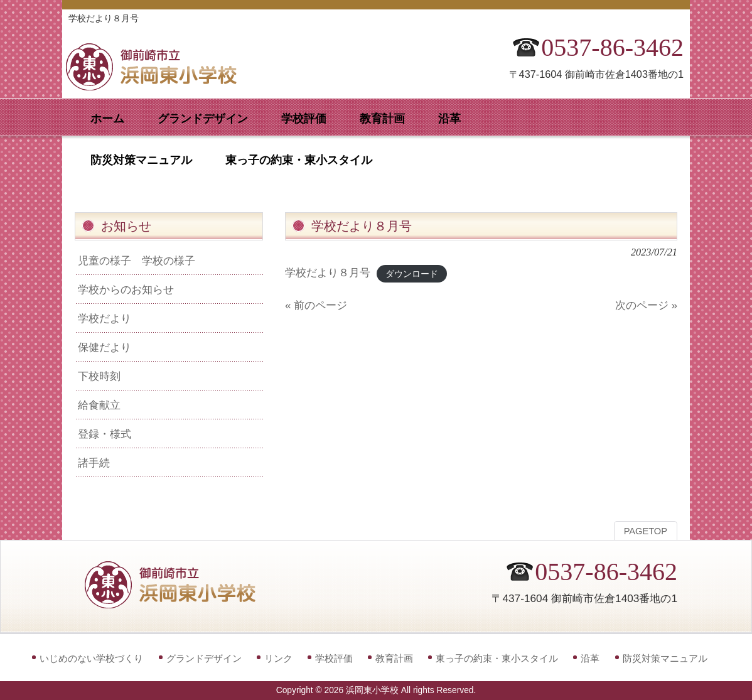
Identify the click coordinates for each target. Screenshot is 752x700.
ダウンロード (412, 273)
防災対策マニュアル (665, 658)
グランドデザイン (204, 658)
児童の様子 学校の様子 (137, 261)
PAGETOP (646, 531)
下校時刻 (99, 376)
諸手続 (94, 463)
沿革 (590, 658)
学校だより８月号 (328, 272)
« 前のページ (316, 305)
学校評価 (334, 658)
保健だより (105, 347)
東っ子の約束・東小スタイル (497, 658)
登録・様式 (105, 434)
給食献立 (99, 405)
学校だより (105, 318)
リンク (278, 658)
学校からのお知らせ (126, 289)
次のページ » (646, 305)
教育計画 (394, 658)
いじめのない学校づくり (91, 658)
